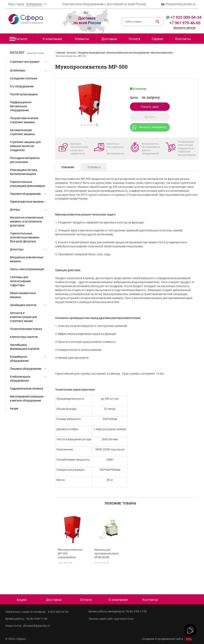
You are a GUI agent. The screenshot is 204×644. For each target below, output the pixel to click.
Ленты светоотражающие (27, 269)
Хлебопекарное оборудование (20, 379)
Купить (150, 117)
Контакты (183, 39)
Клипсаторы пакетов (24, 337)
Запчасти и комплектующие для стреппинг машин (24, 317)
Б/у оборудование (22, 86)
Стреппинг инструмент (25, 62)
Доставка (109, 39)
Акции (14, 408)
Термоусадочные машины (27, 202)
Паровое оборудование (25, 194)
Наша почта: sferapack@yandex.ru (28, 626)
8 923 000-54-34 (58, 612)
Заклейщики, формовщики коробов (25, 347)
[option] (72, 547)
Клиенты (82, 39)
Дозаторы (17, 249)
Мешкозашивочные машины (23, 295)
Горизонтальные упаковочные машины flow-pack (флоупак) (25, 237)
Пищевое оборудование (26, 369)
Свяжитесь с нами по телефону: (27, 612)
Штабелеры (18, 70)
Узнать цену (150, 107)
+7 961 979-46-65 (185, 23)
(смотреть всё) (35, 53)
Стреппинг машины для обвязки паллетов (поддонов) (25, 146)
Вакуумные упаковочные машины (27, 259)
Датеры (15, 209)
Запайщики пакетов (23, 305)
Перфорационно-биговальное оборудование (21, 106)
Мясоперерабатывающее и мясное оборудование (27, 398)
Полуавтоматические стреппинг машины (24, 120)
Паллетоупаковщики (24, 94)
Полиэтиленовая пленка (26, 329)
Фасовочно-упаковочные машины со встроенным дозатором (27, 221)
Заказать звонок (184, 28)
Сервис (157, 39)
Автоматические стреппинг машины (23, 132)
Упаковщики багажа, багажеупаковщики (24, 172)
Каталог (18, 40)
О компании (52, 39)
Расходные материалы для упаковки (25, 160)
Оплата (134, 39)
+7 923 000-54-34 (185, 17)
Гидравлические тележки (26, 389)
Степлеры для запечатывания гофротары (20, 281)
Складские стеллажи (24, 78)
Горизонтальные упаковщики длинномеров (27, 184)
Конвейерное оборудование (19, 359)
